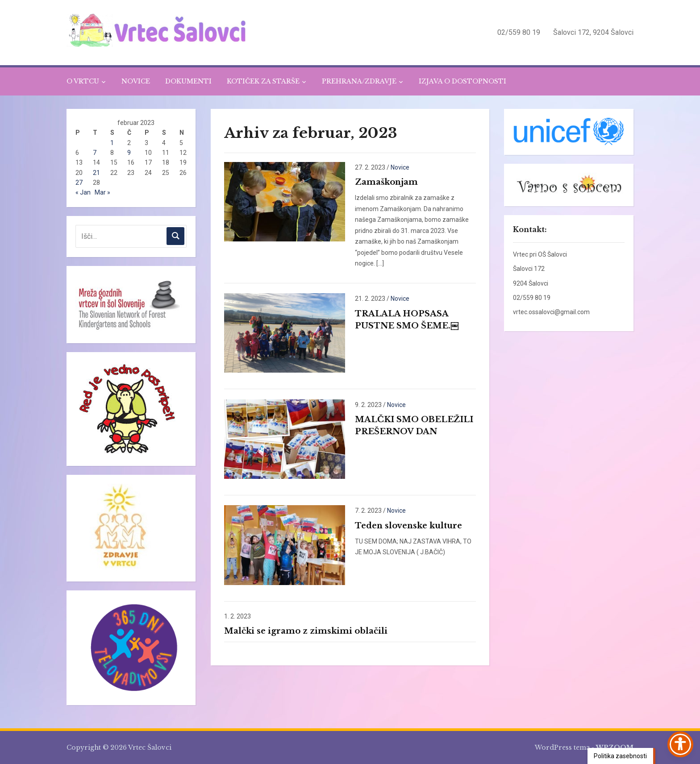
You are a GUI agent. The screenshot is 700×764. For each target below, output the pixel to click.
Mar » (102, 192)
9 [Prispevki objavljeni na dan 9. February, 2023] (129, 153)
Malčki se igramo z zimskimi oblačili (306, 631)
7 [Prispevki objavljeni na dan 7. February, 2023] (95, 153)
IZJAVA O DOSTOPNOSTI (462, 81)
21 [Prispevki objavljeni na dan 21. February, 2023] (96, 173)
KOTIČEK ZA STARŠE (263, 81)
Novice (400, 167)
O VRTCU (83, 81)
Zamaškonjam (386, 182)
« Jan (83, 192)
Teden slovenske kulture (408, 526)
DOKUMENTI (188, 81)
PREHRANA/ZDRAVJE (359, 81)
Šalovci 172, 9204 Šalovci (593, 32)
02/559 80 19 (519, 32)
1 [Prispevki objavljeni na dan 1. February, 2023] (112, 143)
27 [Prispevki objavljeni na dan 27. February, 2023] (79, 183)
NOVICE (136, 81)
